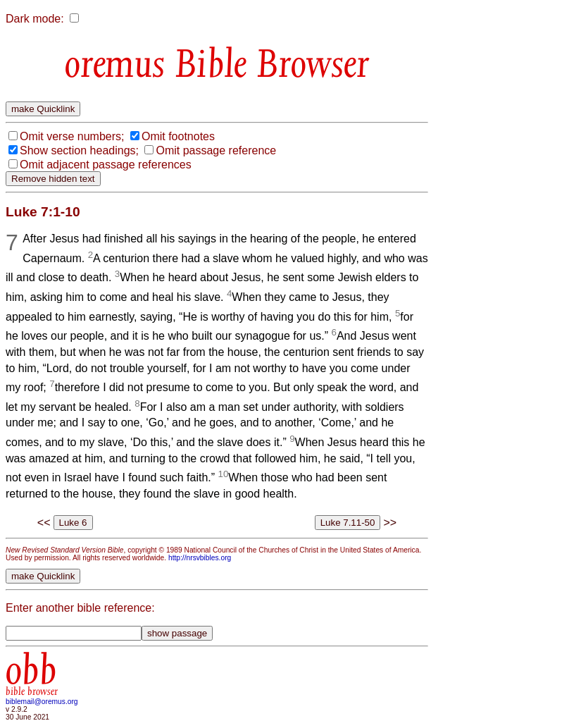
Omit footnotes (178, 136)
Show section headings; (79, 150)
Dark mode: (35, 19)
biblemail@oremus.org (42, 702)
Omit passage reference (216, 150)
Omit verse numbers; (72, 136)
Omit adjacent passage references (106, 165)
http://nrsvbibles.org (200, 558)
